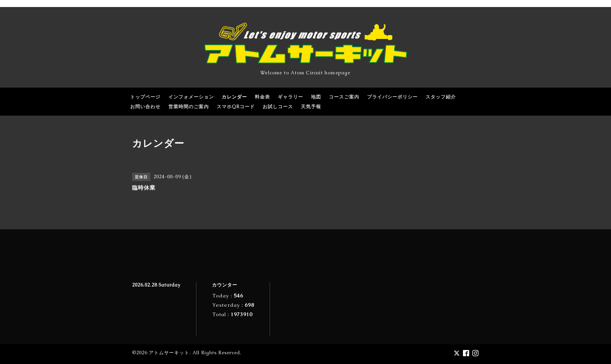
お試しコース (278, 107)
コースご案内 (344, 97)
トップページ (145, 97)
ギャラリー (290, 97)
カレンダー (234, 97)
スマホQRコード (236, 107)
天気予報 (311, 107)
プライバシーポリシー (392, 97)
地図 (316, 97)
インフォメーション (191, 97)
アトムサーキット (169, 353)
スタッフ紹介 (441, 97)
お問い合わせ (145, 107)
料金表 (262, 97)
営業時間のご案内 (189, 107)
